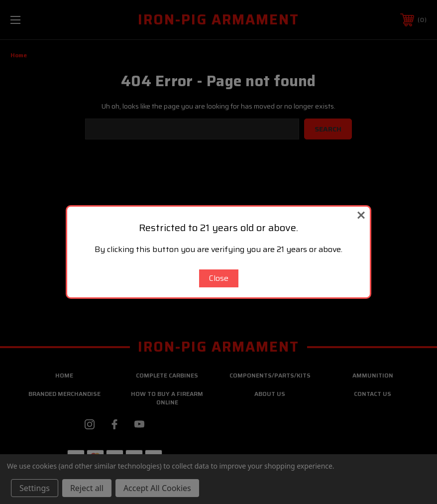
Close (219, 278)
